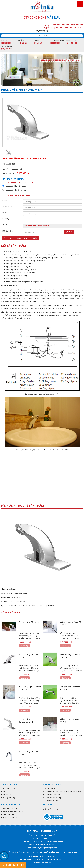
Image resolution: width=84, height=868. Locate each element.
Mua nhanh (9, 238)
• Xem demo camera (9, 814)
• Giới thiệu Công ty (8, 788)
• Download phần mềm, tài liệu (12, 811)
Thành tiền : (7, 225)
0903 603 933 (13, 865)
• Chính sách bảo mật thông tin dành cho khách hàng (62, 791)
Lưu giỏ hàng (22, 238)
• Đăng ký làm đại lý (8, 798)
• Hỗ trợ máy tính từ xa (9, 808)
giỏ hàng (42, 31)
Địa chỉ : (5, 213)
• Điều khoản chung (50, 788)
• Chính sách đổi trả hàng (52, 798)
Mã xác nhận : (8, 231)
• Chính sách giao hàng (51, 794)
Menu (80, 4)
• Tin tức (4, 791)
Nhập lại (34, 238)
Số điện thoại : (8, 206)
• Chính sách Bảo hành (51, 801)
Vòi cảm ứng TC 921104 (29, 622)
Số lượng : (6, 219)
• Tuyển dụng (6, 794)
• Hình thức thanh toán (9, 818)
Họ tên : (5, 200)
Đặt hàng (25, 646)
